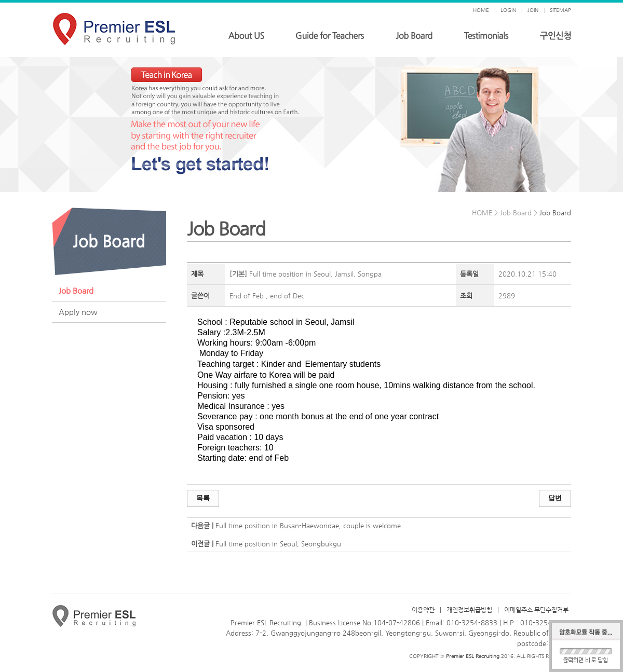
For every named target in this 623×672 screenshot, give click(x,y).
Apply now (78, 312)
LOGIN (508, 10)
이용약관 (423, 610)
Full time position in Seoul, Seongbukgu (278, 544)
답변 (555, 498)
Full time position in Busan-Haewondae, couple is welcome (308, 525)
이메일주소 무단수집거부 (536, 610)
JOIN (533, 10)
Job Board (76, 290)
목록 (203, 498)
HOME (481, 10)
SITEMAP (560, 10)
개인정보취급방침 (469, 610)
